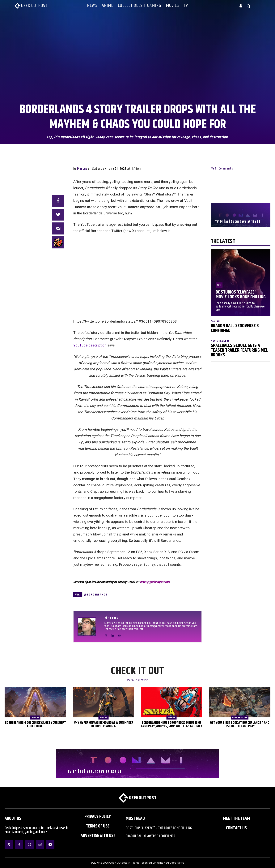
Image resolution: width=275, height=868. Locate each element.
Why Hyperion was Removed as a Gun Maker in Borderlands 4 (104, 724)
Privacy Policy (98, 817)
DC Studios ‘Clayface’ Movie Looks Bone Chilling (241, 295)
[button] (249, 6)
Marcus (82, 169)
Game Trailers (240, 718)
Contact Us (236, 828)
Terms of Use (98, 826)
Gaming (215, 321)
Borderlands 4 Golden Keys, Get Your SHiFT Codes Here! (35, 724)
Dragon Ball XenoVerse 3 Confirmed (235, 328)
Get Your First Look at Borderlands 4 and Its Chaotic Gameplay (240, 724)
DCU (219, 285)
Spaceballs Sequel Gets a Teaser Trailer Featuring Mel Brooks (239, 350)
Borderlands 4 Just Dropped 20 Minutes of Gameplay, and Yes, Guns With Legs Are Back (172, 724)
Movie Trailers (220, 341)
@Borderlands (96, 595)
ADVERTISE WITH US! (98, 836)
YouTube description (90, 345)
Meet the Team (237, 819)
